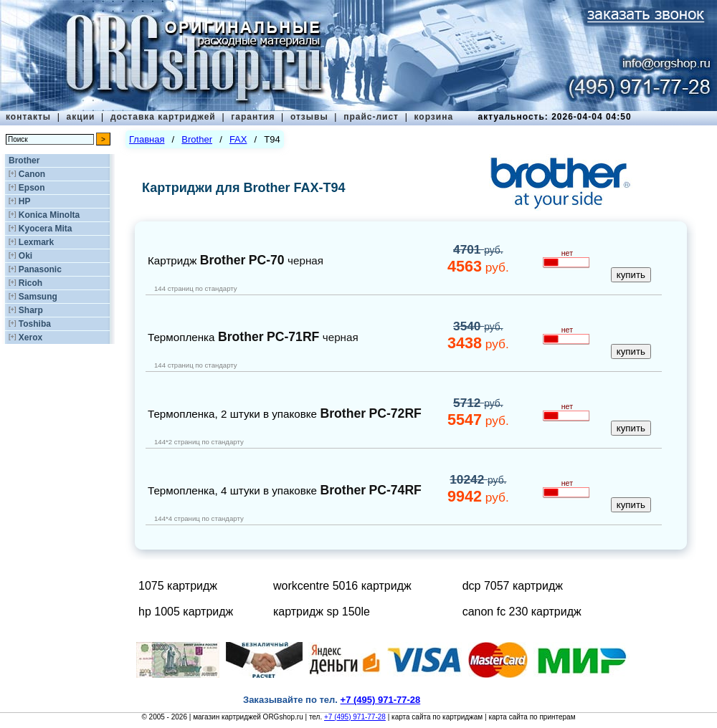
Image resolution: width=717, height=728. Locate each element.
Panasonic (40, 269)
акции (81, 117)
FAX (238, 139)
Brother (24, 161)
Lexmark (36, 242)
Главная (147, 139)
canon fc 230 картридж (522, 612)
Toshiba (35, 324)
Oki (25, 256)
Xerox (30, 337)
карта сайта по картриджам (437, 717)
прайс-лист (371, 117)
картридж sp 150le (322, 612)
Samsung (38, 297)
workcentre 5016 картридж (342, 586)
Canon (32, 174)
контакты (28, 117)
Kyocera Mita (46, 229)
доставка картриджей (163, 117)
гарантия (253, 117)
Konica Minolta (49, 215)
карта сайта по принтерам (532, 717)
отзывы (309, 117)
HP (25, 201)
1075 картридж (178, 586)
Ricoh (30, 283)
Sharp (31, 310)
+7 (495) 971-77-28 (355, 717)
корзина (433, 117)
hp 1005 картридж (186, 612)
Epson (32, 188)
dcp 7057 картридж (513, 586)
